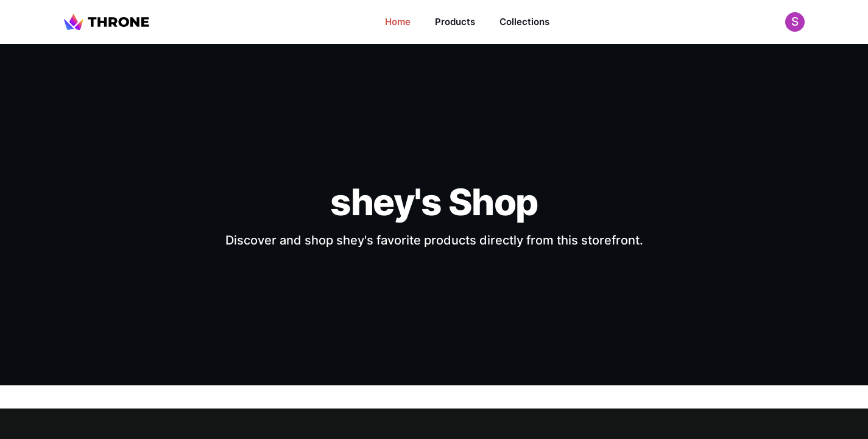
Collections (524, 22)
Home (398, 22)
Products (455, 22)
